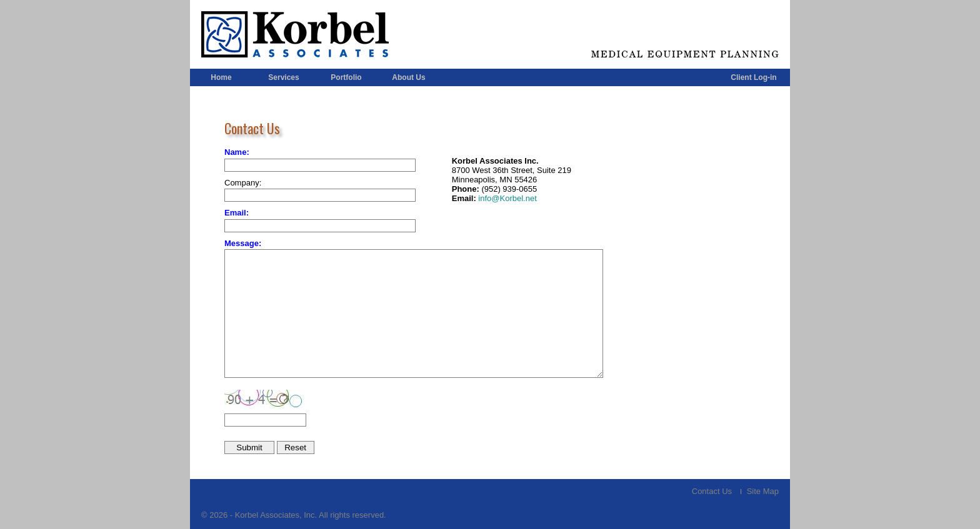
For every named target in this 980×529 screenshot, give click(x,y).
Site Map (763, 491)
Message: (243, 243)
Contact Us (712, 491)
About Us (408, 77)
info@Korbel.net (507, 198)
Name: (237, 152)
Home (221, 77)
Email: (237, 213)
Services (283, 77)
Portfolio (346, 77)
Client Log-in (753, 77)
